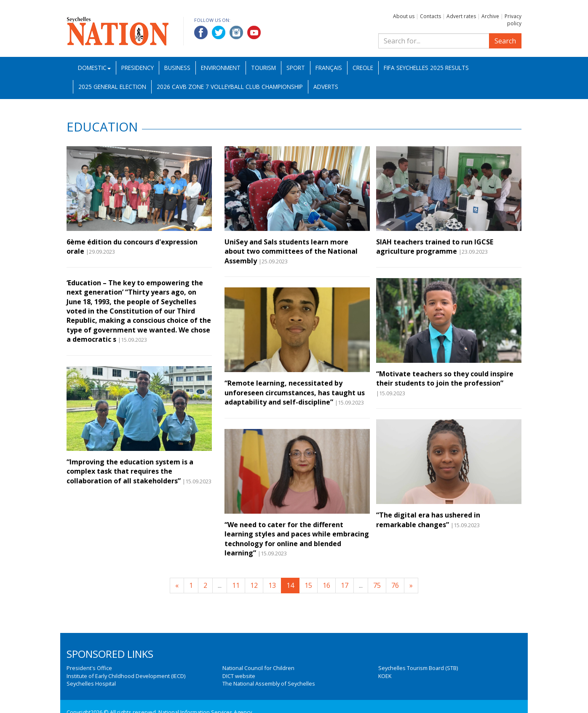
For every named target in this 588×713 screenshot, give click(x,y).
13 (272, 585)
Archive (490, 16)
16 (326, 585)
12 (254, 585)
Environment (221, 68)
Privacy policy (513, 20)
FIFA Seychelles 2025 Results (426, 68)
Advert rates (461, 16)
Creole (363, 68)
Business (177, 68)
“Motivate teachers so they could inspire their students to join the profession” (445, 378)
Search (505, 41)
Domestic (94, 68)
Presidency (138, 68)
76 (395, 585)
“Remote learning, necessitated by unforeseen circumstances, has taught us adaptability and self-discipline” (295, 393)
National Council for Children (258, 668)
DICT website (239, 676)
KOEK (385, 676)
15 (308, 585)
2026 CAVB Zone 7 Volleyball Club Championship (230, 87)
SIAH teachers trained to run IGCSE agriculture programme (435, 247)
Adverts (326, 87)
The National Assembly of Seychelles (269, 684)
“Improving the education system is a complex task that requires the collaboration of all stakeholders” (130, 471)
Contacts (430, 16)
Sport (296, 68)
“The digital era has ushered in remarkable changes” (428, 520)
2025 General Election (112, 87)
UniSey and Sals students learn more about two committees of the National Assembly (291, 251)
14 (290, 585)
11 (236, 585)
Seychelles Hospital (91, 684)
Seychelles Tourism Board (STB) (418, 668)
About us (404, 16)
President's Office (89, 668)
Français (329, 68)
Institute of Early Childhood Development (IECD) (126, 676)
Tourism (263, 68)
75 (377, 585)
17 (345, 585)
